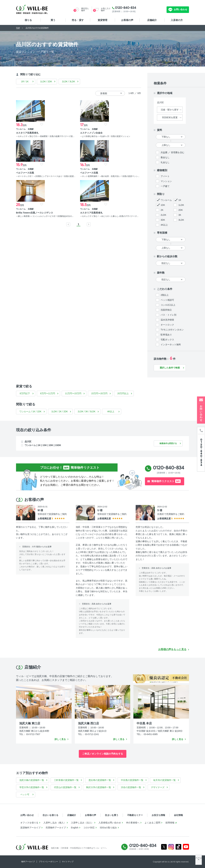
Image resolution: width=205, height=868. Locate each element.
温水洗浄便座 (167, 320)
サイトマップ (68, 862)
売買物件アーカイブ (56, 828)
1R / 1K (25, 81)
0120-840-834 (126, 8)
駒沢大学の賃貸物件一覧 (99, 787)
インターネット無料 (171, 345)
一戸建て (165, 186)
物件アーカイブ (28, 862)
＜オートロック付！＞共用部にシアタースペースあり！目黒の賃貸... (94, 139)
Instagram (171, 847)
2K (162, 210)
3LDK (181, 220)
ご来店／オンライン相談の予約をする (103, 754)
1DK (163, 205)
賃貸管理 (102, 20)
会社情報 (178, 815)
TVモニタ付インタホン (172, 330)
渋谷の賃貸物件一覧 (131, 787)
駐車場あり (166, 335)
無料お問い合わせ (154, 10)
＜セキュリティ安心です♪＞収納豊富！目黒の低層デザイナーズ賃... (30, 139)
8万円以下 (25, 393)
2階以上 (165, 295)
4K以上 (164, 225)
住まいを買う (112, 815)
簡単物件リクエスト (166, 481)
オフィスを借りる (29, 823)
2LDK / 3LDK (69, 81)
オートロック (167, 325)
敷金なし (165, 157)
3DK (163, 220)
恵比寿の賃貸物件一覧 (100, 780)
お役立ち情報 (158, 815)
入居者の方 (177, 20)
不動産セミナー (135, 815)
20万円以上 (123, 393)
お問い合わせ (180, 9)
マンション (166, 181)
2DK (181, 210)
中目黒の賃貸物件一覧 (132, 780)
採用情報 (170, 823)
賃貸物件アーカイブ (30, 828)
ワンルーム (166, 200)
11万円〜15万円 (73, 393)
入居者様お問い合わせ (110, 823)
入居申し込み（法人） (82, 823)
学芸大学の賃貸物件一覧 (32, 787)
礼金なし (165, 162)
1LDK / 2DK (46, 81)
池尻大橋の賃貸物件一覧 (32, 780)
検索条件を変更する (167, 443)
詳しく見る (60, 739)
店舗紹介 (152, 20)
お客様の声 (127, 20)
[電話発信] (201, 449)
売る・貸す (78, 20)
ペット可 (25, 794)
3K (180, 215)
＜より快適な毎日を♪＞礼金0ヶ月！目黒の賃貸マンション (62, 138)
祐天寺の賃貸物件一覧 (164, 780)
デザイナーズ (158, 787)
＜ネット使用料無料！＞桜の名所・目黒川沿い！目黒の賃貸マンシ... (127, 139)
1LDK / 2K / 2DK (60, 411)
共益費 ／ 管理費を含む (172, 152)
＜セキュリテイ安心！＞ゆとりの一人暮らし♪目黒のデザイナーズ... (62, 187)
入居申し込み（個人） (55, 823)
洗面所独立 (166, 310)
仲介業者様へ (133, 823)
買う (53, 20)
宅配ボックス (167, 340)
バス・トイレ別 (168, 315)
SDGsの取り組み (108, 828)
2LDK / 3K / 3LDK (87, 411)
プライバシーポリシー (48, 862)
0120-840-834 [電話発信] (169, 468)
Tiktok (178, 847)
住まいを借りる (50, 815)
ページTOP (199, 862)
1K (180, 200)
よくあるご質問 (152, 823)
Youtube (186, 847)
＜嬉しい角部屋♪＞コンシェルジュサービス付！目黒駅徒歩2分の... (30, 190)
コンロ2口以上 (168, 305)
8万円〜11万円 (48, 393)
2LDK (163, 215)
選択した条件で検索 (170, 368)
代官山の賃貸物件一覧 (65, 787)
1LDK (181, 205)
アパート (165, 176)
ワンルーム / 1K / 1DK (30, 411)
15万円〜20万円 (99, 393)
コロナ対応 (89, 828)
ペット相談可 (167, 300)
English (75, 828)
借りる (28, 20)
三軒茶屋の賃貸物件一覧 (66, 780)
